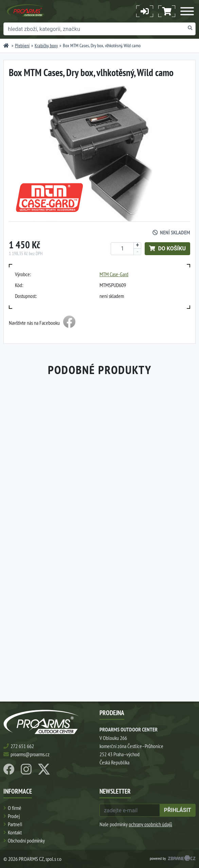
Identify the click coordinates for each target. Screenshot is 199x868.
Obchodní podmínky (26, 840)
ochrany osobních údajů (150, 824)
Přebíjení (22, 46)
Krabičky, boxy (46, 46)
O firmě (15, 808)
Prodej (14, 816)
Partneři (15, 824)
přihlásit (178, 810)
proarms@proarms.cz (30, 754)
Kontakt (15, 832)
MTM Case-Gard (114, 274)
